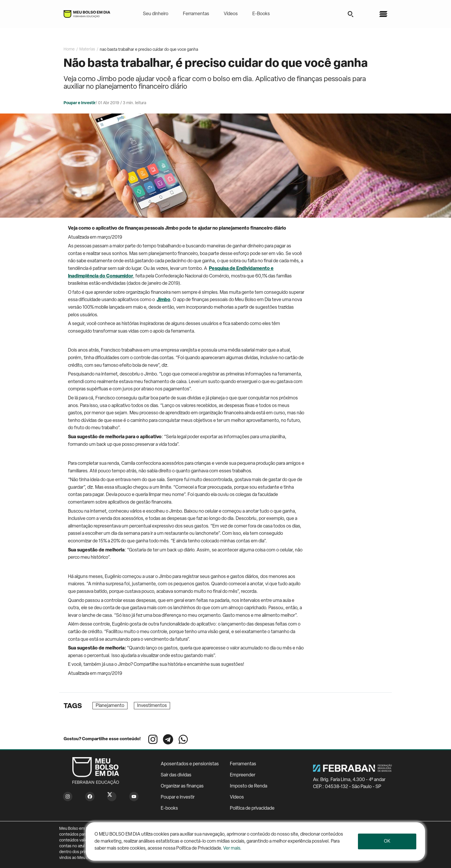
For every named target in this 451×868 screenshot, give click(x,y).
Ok (387, 841)
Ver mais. (232, 848)
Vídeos (231, 14)
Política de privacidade (252, 808)
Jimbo (164, 300)
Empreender (243, 775)
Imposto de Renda (249, 786)
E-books (169, 808)
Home (69, 49)
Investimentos (152, 706)
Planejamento (110, 706)
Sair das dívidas (176, 775)
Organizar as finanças (182, 786)
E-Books (261, 14)
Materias (87, 49)
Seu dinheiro (156, 14)
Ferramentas (196, 14)
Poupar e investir (178, 797)
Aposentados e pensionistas (190, 764)
